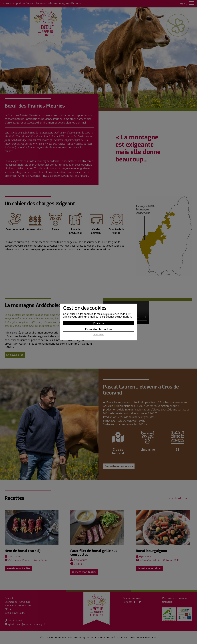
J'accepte (99, 323)
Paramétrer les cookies (99, 329)
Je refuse (98, 335)
